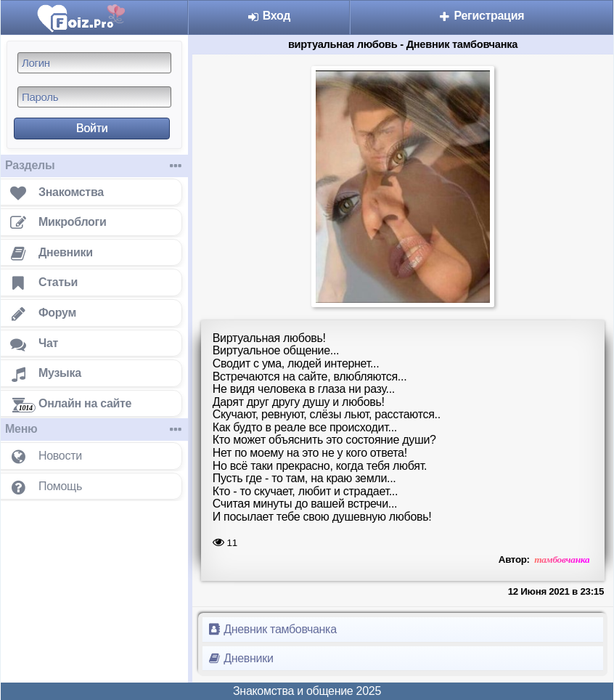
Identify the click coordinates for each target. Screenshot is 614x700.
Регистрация (481, 16)
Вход (269, 16)
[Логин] (94, 63)
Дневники (241, 658)
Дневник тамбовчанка (273, 629)
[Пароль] (94, 97)
